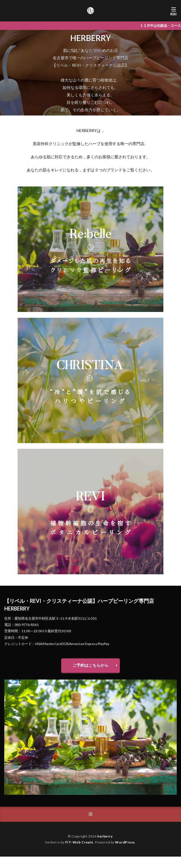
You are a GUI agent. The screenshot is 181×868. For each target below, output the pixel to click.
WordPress (125, 842)
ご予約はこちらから (90, 665)
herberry (105, 836)
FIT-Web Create (79, 842)
